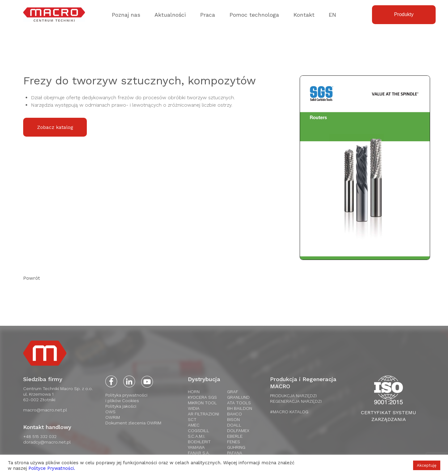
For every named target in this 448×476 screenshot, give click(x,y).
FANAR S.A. (199, 453)
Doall (234, 425)
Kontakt (304, 15)
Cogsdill (199, 431)
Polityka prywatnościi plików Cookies (126, 398)
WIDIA (194, 408)
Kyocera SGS (202, 397)
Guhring (236, 447)
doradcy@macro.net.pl (47, 442)
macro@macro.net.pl (45, 410)
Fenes (234, 442)
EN (332, 15)
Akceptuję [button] (427, 465)
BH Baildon (240, 408)
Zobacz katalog (55, 127)
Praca (208, 15)
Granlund (238, 397)
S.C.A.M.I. (197, 436)
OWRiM (113, 417)
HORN (194, 392)
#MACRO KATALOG (289, 412)
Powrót (32, 278)
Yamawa (196, 447)
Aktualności (170, 15)
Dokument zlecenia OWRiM (133, 423)
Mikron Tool (202, 403)
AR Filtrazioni (203, 414)
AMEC (194, 425)
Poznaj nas (126, 15)
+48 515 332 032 (40, 436)
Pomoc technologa (254, 15)
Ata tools (239, 403)
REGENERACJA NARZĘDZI (296, 401)
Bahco (235, 414)
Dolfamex (238, 431)
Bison (233, 419)
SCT (192, 419)
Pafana (235, 453)
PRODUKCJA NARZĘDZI (293, 396)
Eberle (235, 436)
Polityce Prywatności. (52, 468)
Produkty (404, 14)
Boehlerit (199, 442)
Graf (233, 392)
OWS (110, 412)
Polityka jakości (121, 406)
